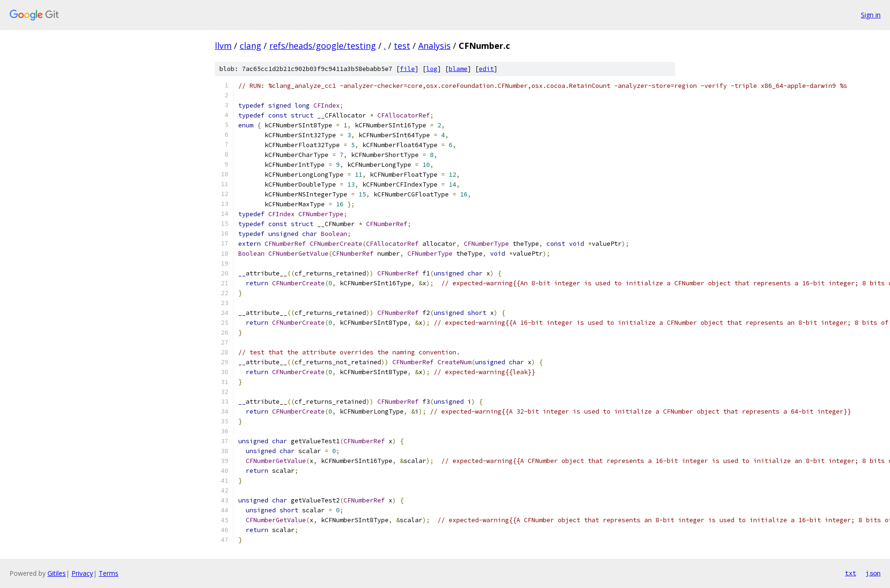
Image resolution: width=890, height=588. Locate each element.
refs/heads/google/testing (323, 46)
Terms (109, 573)
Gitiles (57, 573)
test (402, 46)
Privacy (82, 573)
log (432, 69)
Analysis (434, 46)
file (407, 69)
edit (486, 69)
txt (851, 573)
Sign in (871, 15)
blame (458, 69)
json (873, 573)
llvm (223, 46)
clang (250, 46)
